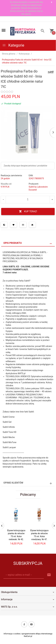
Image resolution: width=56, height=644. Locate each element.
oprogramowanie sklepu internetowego (37, 634)
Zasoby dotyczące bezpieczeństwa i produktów (25, 166)
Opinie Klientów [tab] (13, 483)
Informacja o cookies (12, 634)
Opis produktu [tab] (13, 243)
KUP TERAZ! (28, 212)
